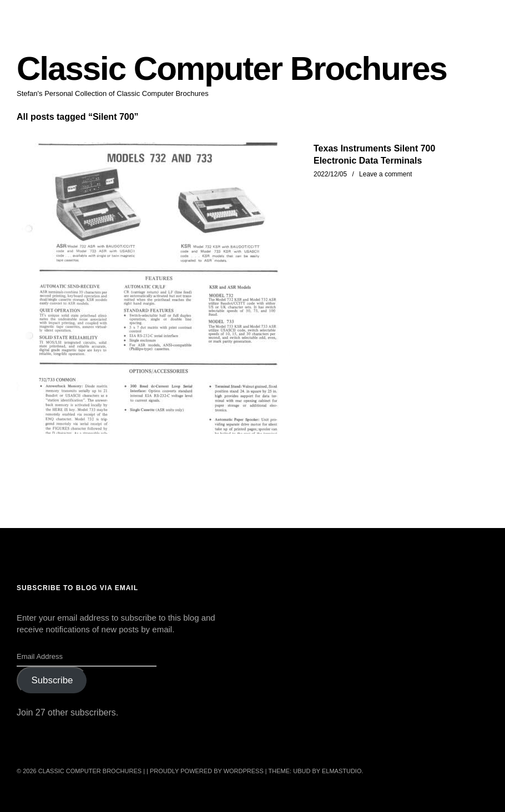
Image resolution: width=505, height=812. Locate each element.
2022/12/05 (330, 174)
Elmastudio (342, 771)
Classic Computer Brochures (232, 68)
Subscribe (52, 680)
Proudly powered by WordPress (207, 771)
